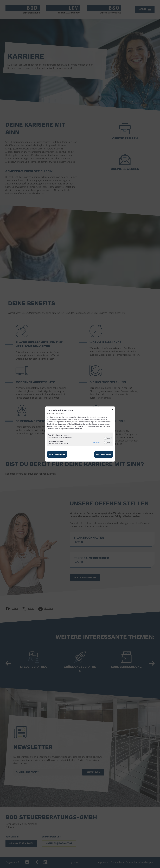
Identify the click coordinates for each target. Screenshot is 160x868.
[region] (80, 440)
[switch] (108, 438)
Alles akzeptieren (104, 454)
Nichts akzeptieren (57, 454)
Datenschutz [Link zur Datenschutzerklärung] (60, 413)
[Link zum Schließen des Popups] (113, 410)
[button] (105, 438)
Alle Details (97, 442)
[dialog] (80, 434)
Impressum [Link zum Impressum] (51, 413)
